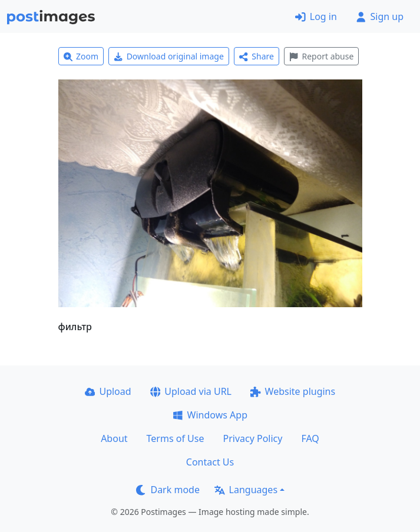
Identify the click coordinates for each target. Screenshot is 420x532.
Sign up (380, 16)
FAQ (310, 438)
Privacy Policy (252, 438)
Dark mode (168, 490)
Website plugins (293, 391)
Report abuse (321, 56)
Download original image (169, 56)
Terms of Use (176, 438)
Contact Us (210, 462)
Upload (108, 391)
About (114, 438)
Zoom (81, 56)
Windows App (210, 415)
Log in (316, 16)
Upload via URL (191, 391)
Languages (246, 490)
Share (257, 56)
